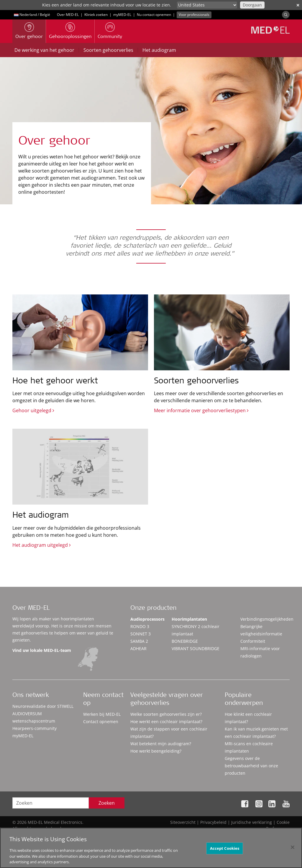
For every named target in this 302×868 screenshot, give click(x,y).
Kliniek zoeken (96, 15)
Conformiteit (253, 641)
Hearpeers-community (35, 728)
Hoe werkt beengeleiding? (156, 751)
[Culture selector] (207, 5)
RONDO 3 (140, 626)
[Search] (286, 15)
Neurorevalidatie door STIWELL (43, 706)
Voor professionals (194, 15)
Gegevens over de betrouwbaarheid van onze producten (251, 766)
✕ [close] (298, 5)
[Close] (293, 849)
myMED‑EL (122, 15)
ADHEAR (138, 648)
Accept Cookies (225, 850)
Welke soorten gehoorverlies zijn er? (166, 714)
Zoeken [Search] (107, 803)
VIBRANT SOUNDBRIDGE (196, 648)
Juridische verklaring (252, 822)
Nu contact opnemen (154, 15)
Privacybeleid (213, 822)
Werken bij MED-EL (102, 714)
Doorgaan (252, 5)
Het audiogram (159, 50)
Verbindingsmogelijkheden (267, 619)
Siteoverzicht (183, 822)
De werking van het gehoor (44, 50)
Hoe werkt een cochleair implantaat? (166, 722)
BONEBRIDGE (185, 641)
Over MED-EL (68, 15)
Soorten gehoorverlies (108, 50)
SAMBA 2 (139, 641)
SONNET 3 (141, 634)
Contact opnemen (101, 722)
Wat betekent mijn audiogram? (161, 744)
